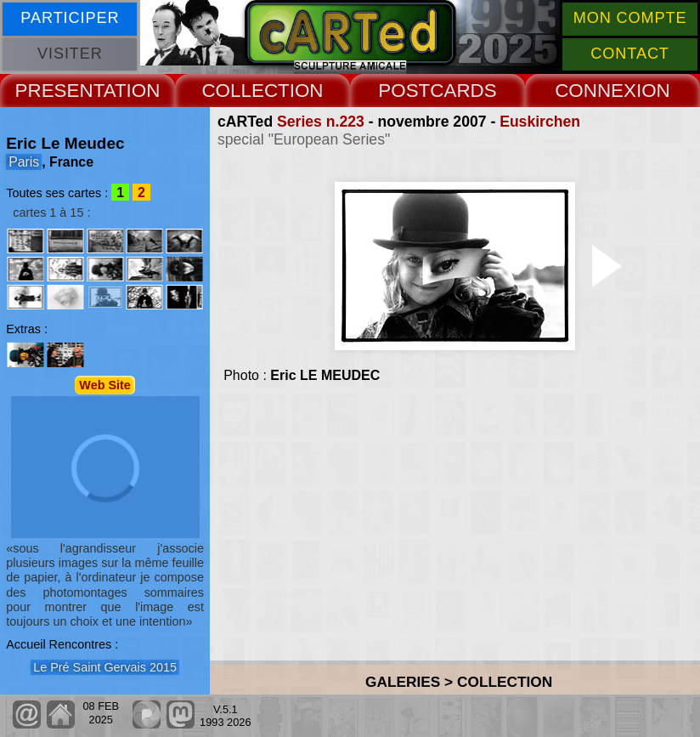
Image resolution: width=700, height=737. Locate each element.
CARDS (463, 91)
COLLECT (245, 91)
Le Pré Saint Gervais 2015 (105, 667)
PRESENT (59, 91)
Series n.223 (321, 122)
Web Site (105, 385)
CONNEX (596, 91)
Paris (24, 162)
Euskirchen (540, 122)
